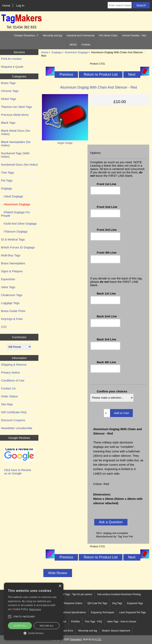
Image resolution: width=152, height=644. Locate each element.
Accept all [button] (20, 626)
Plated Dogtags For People (15, 214)
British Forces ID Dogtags (18, 247)
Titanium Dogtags (14, 231)
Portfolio (86, 45)
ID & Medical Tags (13, 239)
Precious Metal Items (15, 115)
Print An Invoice (11, 59)
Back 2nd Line (107, 316)
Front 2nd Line (107, 207)
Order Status (9, 396)
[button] (34, 633)
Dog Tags (117, 603)
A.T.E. (98, 639)
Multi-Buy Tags (11, 255)
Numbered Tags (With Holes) (15, 155)
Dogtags (57, 52)
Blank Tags (8, 123)
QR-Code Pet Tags (97, 603)
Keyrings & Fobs (12, 319)
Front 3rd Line (107, 230)
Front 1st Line (107, 184)
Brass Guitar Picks (13, 311)
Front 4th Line (107, 252)
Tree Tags (8, 172)
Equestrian (8, 279)
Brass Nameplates (13, 263)
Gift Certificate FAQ (14, 412)
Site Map (7, 404)
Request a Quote (12, 67)
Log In (20, 5)
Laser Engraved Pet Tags (133, 612)
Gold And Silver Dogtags (19, 224)
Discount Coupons (13, 420)
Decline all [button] (47, 626)
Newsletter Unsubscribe (17, 428)
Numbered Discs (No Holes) (19, 165)
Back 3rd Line (106, 339)
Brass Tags (8, 83)
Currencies (19, 337)
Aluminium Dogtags (76, 52)
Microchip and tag (52, 36)
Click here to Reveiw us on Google (17, 472)
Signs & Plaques (12, 271)
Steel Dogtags (12, 196)
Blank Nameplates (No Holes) (16, 144)
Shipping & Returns (14, 364)
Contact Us (8, 388)
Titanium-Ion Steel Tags (16, 107)
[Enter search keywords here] (120, 5)
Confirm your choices (112, 391)
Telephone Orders (73, 603)
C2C (4, 327)
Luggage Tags (10, 303)
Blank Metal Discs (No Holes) (16, 132)
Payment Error (66, 631)
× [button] (60, 586)
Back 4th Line (106, 362)
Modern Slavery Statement (116, 631)
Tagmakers (76, 639)
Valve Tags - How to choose (122, 622)
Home (6, 5)
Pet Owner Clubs (108, 36)
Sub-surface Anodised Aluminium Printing (119, 594)
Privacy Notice (10, 372)
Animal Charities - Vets (134, 36)
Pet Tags (7, 180)
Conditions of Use (13, 380)
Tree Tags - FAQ (93, 622)
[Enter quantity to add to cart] (107, 413)
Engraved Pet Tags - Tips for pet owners (71, 594)
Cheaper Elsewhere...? (26, 36)
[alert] (34, 611)
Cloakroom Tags (12, 295)
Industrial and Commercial (80, 36)
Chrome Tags (10, 91)
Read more (35, 609)
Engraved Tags (135, 603)
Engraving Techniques (103, 612)
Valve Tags (8, 287)
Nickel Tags (9, 99)
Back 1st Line (106, 293)
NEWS (73, 45)
